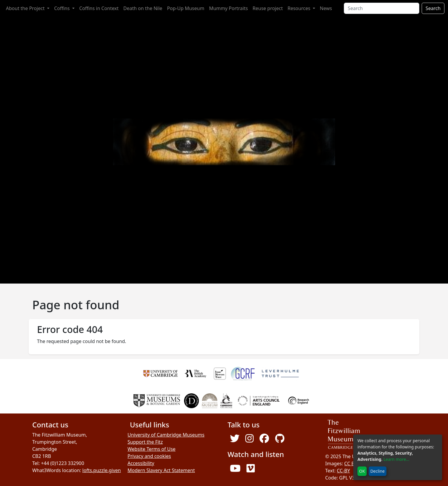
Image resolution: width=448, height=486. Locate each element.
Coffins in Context (99, 8)
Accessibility (141, 463)
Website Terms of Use (152, 449)
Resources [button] (300, 8)
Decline (377, 471)
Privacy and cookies (149, 456)
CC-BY (343, 471)
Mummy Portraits (228, 8)
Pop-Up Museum (186, 8)
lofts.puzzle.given (101, 470)
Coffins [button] (63, 8)
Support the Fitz (145, 442)
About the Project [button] (26, 8)
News (326, 8)
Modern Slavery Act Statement (161, 470)
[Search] (382, 8)
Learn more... (396, 459)
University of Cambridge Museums (166, 435)
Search (433, 8)
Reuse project (268, 8)
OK (362, 471)
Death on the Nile (143, 8)
